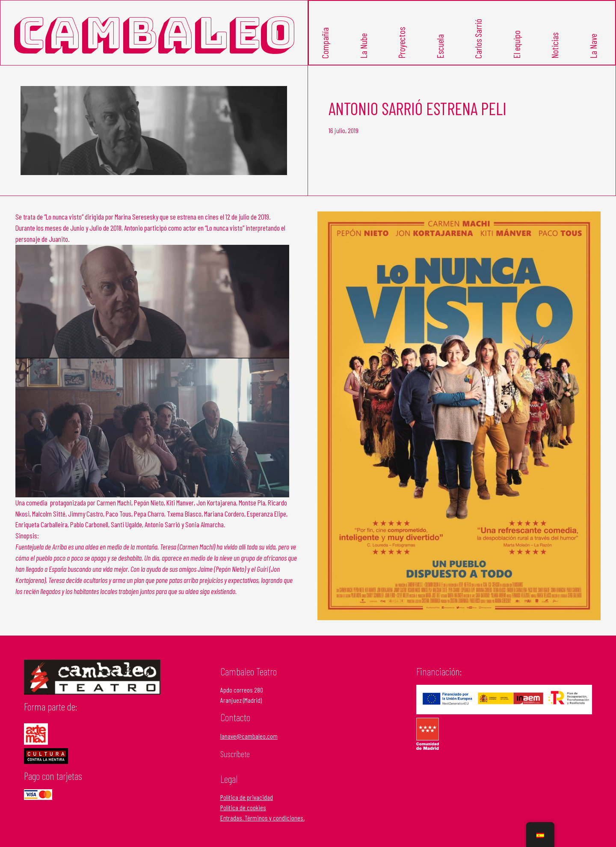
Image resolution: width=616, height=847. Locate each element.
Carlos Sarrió (478, 39)
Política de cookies (243, 807)
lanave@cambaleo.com (249, 736)
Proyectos (401, 43)
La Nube (363, 46)
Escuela (440, 46)
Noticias (554, 46)
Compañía (325, 43)
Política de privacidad (247, 797)
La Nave (593, 46)
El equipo (516, 45)
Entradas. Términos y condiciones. (262, 818)
